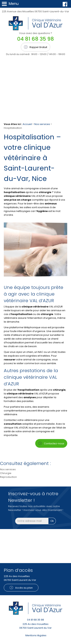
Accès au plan (24, 588)
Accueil (27, 124)
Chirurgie (6, 473)
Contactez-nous (54, 443)
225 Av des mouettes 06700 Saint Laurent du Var (35, 626)
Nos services (42, 124)
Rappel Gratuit (38, 47)
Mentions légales (36, 635)
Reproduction (8, 477)
